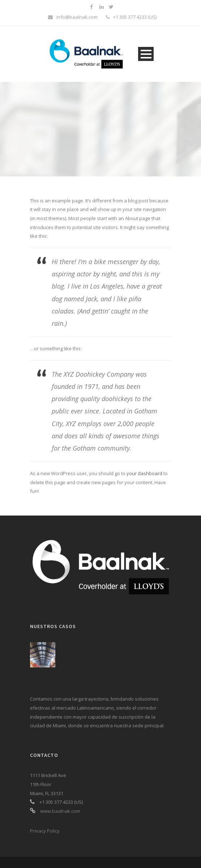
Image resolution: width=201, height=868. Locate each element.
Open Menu (146, 54)
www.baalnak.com (60, 811)
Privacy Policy (45, 831)
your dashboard (144, 473)
